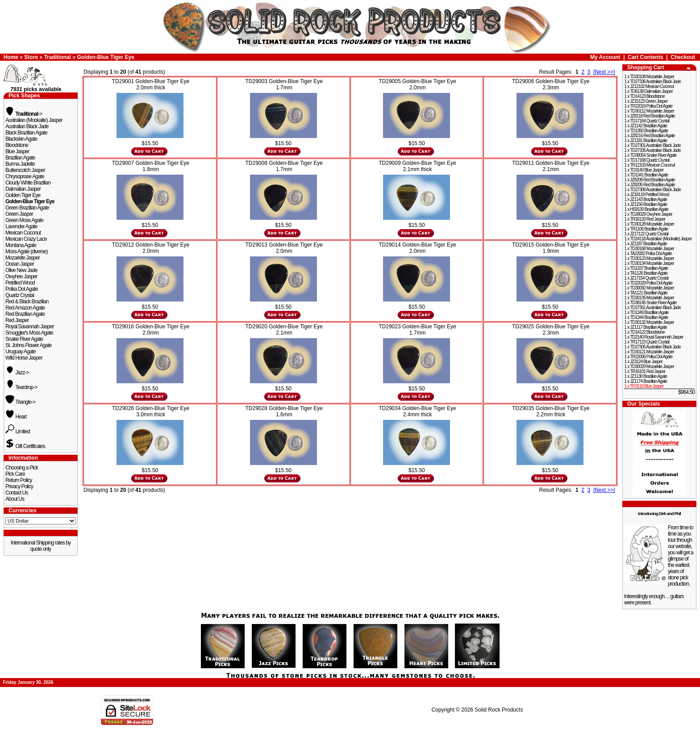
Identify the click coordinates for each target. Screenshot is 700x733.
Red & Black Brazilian (27, 302)
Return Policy (19, 480)
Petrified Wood (20, 283)
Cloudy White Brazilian (28, 183)
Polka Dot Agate (22, 289)
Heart (16, 417)
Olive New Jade (21, 270)
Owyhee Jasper (21, 276)
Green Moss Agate (24, 220)
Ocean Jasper (20, 264)
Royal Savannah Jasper (30, 327)
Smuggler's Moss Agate (29, 333)
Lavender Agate (21, 226)
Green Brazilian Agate (27, 208)
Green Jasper (19, 214)
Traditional (57, 57)
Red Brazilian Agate (25, 314)
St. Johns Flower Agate (29, 345)
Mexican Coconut (23, 233)
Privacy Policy (19, 486)
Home (11, 57)
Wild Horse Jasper (24, 358)
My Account (605, 57)
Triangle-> (20, 402)
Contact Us (17, 493)
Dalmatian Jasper (23, 189)
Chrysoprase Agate (25, 176)
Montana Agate (21, 245)
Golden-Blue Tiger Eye (105, 57)
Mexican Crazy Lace (26, 239)
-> (24, 114)
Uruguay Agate (21, 352)
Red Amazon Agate (25, 308)
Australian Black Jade (27, 126)
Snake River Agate (24, 339)
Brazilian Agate (20, 158)
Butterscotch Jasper (25, 170)
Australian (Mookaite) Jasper (34, 120)
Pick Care (15, 474)
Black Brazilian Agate (26, 133)
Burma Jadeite (20, 164)
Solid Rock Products (499, 710)
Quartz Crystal (20, 295)
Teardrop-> (21, 387)
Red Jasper (17, 320)
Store (31, 57)
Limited (18, 431)
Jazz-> (17, 373)
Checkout (683, 57)
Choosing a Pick (22, 468)
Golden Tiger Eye (23, 195)
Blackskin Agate (21, 139)
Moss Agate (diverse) (27, 251)
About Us (15, 499)
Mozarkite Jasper (23, 258)
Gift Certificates (25, 446)
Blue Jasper (17, 151)
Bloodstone (17, 145)
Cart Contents (645, 57)
